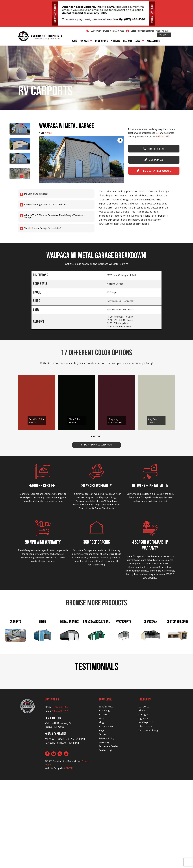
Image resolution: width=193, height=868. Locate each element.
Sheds (142, 798)
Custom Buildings (149, 818)
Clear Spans (145, 814)
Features (104, 802)
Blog (101, 810)
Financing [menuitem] (115, 41)
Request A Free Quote (154, 171)
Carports (144, 794)
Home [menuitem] (74, 41)
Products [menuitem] (85, 41)
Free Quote (164, 35)
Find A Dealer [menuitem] (153, 41)
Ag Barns (144, 806)
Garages (143, 802)
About (102, 806)
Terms (102, 822)
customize (154, 160)
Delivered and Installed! (36, 194)
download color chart (96, 445)
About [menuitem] (138, 41)
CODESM (69, 856)
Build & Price (106, 794)
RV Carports (146, 810)
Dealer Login (106, 838)
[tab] (15, 635)
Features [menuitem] (128, 41)
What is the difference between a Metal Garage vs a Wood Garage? (54, 216)
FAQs (101, 818)
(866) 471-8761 (162, 31)
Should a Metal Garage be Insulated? (43, 228)
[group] (82, 160)
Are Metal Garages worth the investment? (46, 204)
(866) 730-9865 (117, 31)
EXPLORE (42, 721)
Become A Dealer (108, 834)
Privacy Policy (106, 826)
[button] (22, 177)
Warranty (104, 830)
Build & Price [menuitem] (101, 41)
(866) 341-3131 (163, 136)
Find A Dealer (106, 814)
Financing (104, 798)
